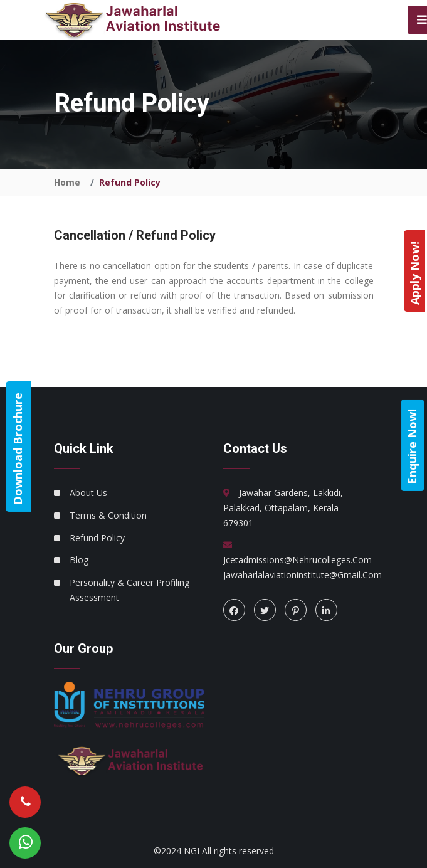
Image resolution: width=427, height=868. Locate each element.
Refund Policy (97, 538)
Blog (79, 560)
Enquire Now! (412, 447)
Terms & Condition (108, 515)
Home (67, 182)
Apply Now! (414, 273)
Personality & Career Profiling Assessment (129, 590)
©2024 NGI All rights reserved (214, 851)
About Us (88, 493)
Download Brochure (18, 449)
